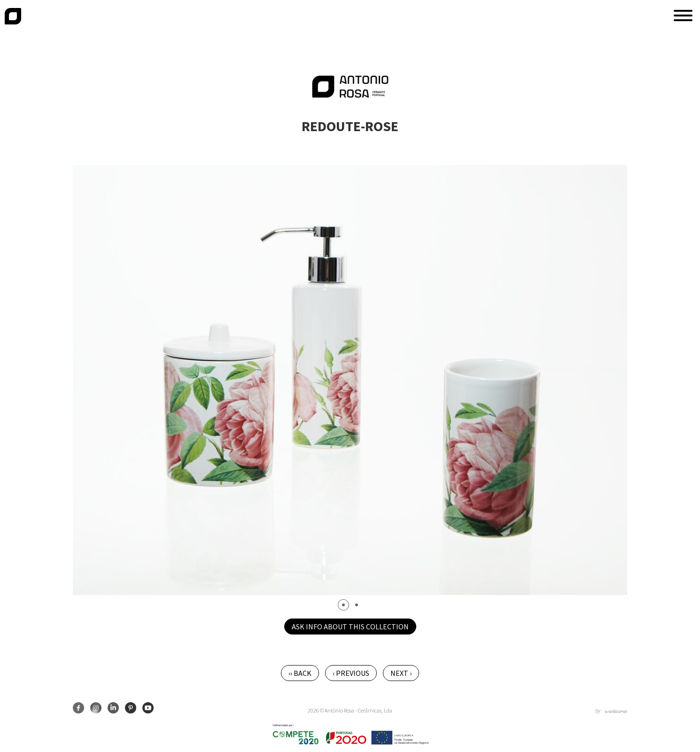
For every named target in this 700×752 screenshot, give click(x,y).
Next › (401, 673)
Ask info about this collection (350, 627)
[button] (683, 16)
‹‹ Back (300, 673)
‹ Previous (351, 673)
